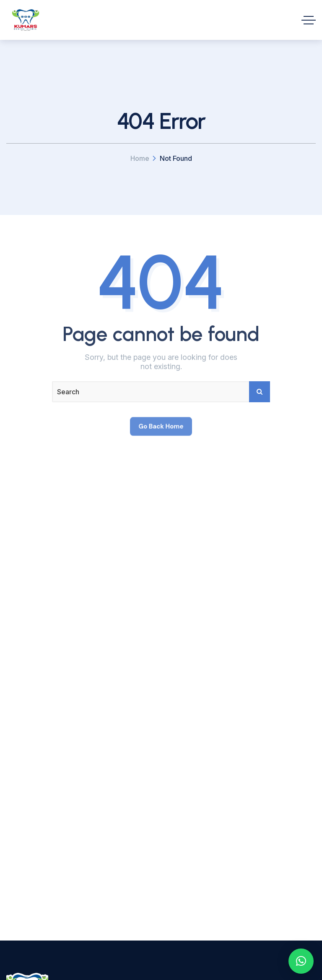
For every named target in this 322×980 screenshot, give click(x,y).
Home (140, 158)
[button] (301, 961)
